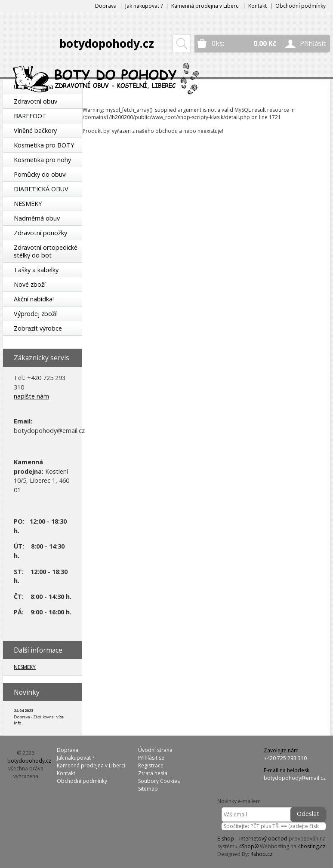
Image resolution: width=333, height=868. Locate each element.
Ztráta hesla (153, 773)
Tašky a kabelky (36, 270)
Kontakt (257, 6)
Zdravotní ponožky (40, 233)
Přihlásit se (151, 758)
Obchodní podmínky (301, 6)
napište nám (31, 396)
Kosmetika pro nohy (42, 160)
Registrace (151, 765)
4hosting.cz (311, 846)
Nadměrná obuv (37, 218)
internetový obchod (263, 839)
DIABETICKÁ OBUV (41, 189)
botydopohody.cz (107, 43)
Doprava (106, 6)
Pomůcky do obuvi (40, 174)
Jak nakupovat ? (144, 6)
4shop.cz (261, 854)
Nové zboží (30, 284)
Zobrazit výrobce (38, 328)
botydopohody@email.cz (295, 778)
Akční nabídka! (34, 299)
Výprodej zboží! (36, 314)
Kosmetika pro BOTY (44, 145)
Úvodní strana (155, 750)
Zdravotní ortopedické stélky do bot (46, 251)
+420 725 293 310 (285, 758)
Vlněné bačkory (35, 130)
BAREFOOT (30, 116)
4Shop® (249, 846)
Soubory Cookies (159, 781)
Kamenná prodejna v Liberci (205, 6)
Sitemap (148, 789)
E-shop (226, 839)
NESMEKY (28, 204)
